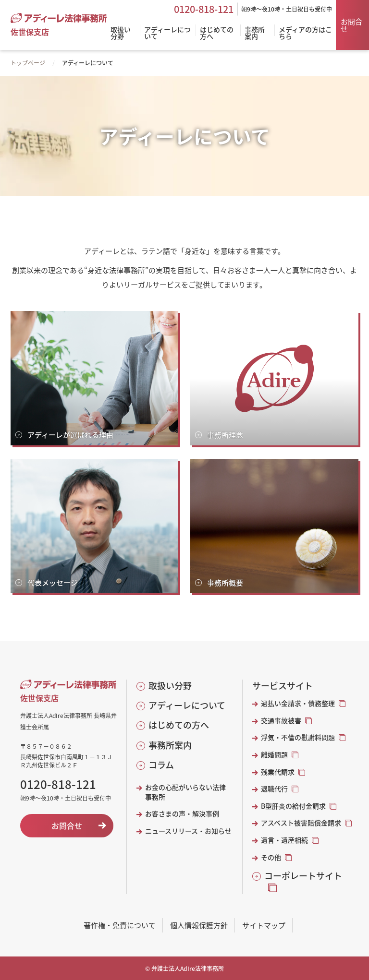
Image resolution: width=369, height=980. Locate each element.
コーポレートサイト (303, 876)
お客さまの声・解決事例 (182, 814)
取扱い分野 (170, 686)
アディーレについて (187, 705)
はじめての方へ (179, 725)
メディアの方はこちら (305, 33)
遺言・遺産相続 (284, 840)
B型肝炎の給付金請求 (293, 806)
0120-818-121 (204, 9)
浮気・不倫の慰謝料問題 (298, 737)
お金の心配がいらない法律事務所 (185, 792)
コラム (161, 765)
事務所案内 (170, 745)
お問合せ (351, 25)
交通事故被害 (281, 721)
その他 (271, 857)
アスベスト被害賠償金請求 (301, 823)
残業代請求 (278, 772)
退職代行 (274, 789)
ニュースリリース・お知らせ (188, 831)
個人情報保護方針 (199, 925)
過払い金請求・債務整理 (298, 703)
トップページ (28, 63)
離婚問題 (274, 755)
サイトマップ (264, 925)
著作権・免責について (120, 925)
